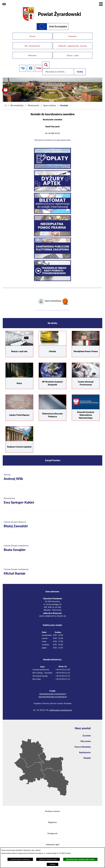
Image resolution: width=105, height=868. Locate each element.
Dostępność (52, 829)
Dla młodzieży (17, 101)
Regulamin (52, 818)
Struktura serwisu (52, 807)
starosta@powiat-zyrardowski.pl (53, 690)
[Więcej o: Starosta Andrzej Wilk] (48, 473)
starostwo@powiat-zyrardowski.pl (53, 692)
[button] (4, 4)
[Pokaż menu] (101, 4)
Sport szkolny (50, 101)
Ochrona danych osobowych (20, 859)
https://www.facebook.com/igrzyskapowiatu (52, 136)
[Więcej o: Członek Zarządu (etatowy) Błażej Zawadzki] (48, 520)
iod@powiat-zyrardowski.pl (60, 706)
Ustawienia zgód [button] (52, 840)
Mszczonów (86, 737)
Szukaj (80, 67)
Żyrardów (87, 731)
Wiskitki (87, 754)
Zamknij (52, 864)
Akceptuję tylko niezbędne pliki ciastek (80, 859)
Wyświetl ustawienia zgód (48, 859)
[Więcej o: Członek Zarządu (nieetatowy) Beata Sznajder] (48, 544)
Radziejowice (85, 748)
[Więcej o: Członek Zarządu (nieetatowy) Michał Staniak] (48, 568)
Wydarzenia (33, 101)
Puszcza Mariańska (83, 742)
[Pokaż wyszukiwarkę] (46, 60)
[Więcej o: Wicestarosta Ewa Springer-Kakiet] (48, 497)
